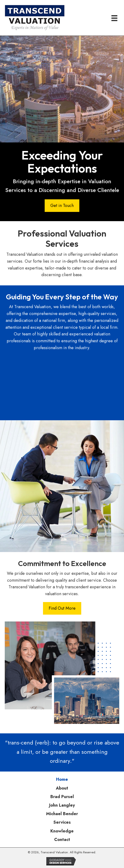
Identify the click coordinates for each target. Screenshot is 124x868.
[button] (62, 206)
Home (62, 779)
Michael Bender (62, 814)
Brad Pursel (62, 797)
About (62, 788)
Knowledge (62, 831)
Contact (62, 840)
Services (62, 822)
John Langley (62, 805)
